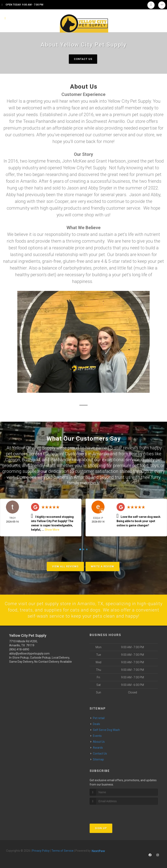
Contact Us (83, 59)
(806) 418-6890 (19, 649)
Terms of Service (62, 851)
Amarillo (101, 454)
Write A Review (102, 566)
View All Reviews (65, 566)
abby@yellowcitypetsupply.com (29, 653)
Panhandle (61, 460)
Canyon (13, 460)
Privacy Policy (41, 851)
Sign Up (101, 828)
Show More (52, 530)
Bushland (31, 460)
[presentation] (111, 812)
